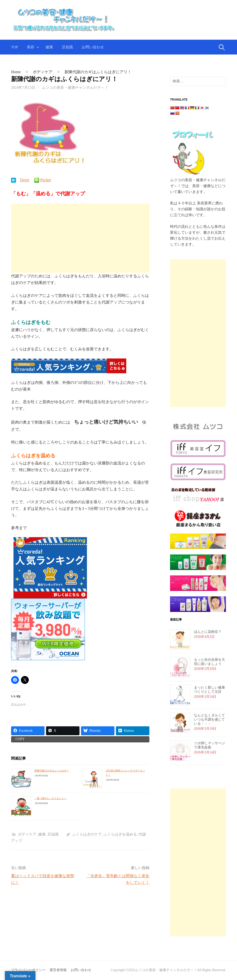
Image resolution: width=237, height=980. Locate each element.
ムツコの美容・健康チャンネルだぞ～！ (75, 88)
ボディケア (27, 835)
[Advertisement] (80, 238)
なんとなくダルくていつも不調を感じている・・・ (209, 720)
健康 (49, 47)
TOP (15, 47)
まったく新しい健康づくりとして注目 (209, 690)
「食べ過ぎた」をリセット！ (50, 798)
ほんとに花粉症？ (208, 632)
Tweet (26, 180)
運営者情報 (58, 970)
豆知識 (67, 47)
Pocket (47, 180)
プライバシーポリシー (28, 970)
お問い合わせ (93, 47)
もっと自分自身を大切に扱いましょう (209, 662)
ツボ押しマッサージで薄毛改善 (209, 745)
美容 (31, 47)
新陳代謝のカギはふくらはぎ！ (52, 771)
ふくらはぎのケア (87, 835)
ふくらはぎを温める (120, 835)
